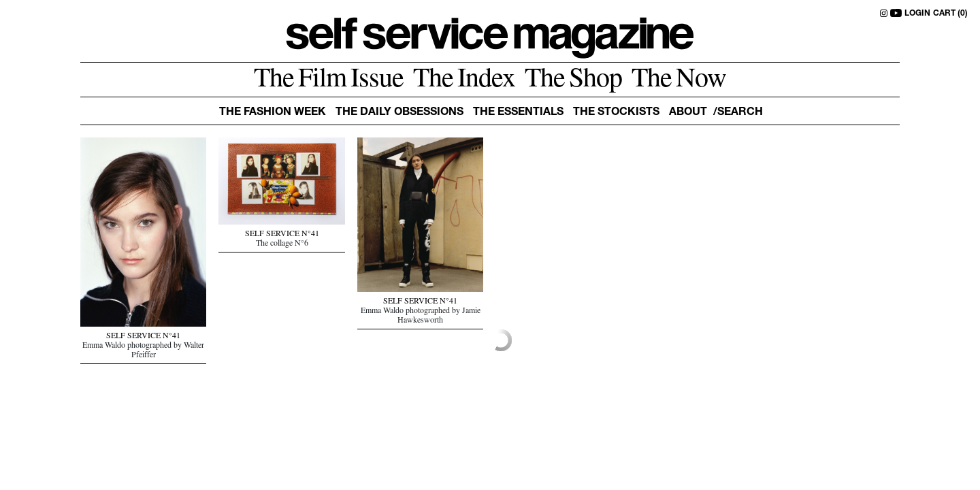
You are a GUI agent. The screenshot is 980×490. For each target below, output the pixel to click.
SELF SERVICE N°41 (143, 337)
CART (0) (950, 14)
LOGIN (917, 14)
